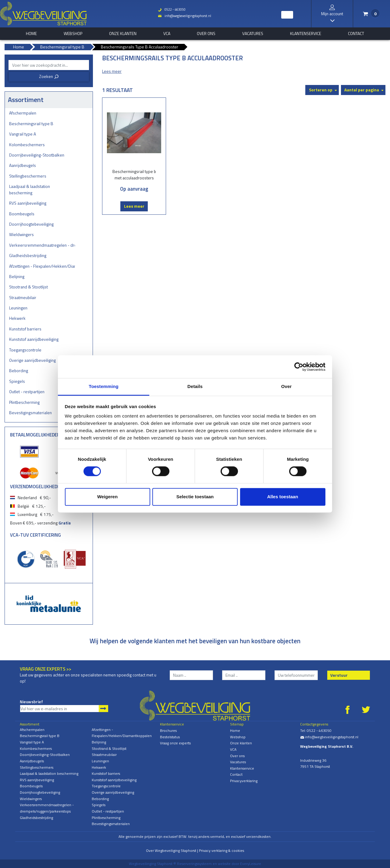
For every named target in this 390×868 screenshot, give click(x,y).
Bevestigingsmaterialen (30, 413)
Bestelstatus (170, 737)
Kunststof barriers (25, 329)
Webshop (73, 34)
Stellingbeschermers (28, 176)
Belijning (17, 276)
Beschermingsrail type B (31, 123)
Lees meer (134, 206)
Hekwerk (17, 318)
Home (235, 730)
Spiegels (17, 381)
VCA (167, 34)
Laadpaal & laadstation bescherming (30, 189)
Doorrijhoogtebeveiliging (31, 224)
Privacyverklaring (244, 781)
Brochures (168, 730)
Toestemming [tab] (104, 386)
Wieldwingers (21, 234)
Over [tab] (287, 386)
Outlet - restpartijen (27, 392)
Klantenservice (306, 34)
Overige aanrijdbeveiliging (32, 360)
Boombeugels (22, 214)
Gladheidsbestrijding (28, 255)
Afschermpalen (23, 113)
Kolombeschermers (27, 145)
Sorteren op (321, 90)
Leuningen (18, 308)
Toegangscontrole (25, 350)
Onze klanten (123, 34)
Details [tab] (195, 386)
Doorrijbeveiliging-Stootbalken (37, 155)
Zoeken (49, 76)
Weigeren (107, 497)
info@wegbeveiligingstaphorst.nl (184, 16)
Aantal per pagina (362, 90)
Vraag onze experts (175, 743)
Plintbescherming (24, 402)
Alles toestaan (283, 497)
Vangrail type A (23, 134)
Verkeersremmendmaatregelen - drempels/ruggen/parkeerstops (42, 245)
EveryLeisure (251, 864)
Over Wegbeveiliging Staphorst (171, 850)
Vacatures (253, 34)
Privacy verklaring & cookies (222, 850)
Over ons (206, 34)
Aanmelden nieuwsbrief (103, 709)
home (31, 34)
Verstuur (339, 675)
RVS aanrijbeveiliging (28, 203)
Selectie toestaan (195, 497)
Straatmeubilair (23, 297)
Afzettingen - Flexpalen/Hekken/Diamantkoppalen (42, 266)
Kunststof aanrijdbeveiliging (34, 339)
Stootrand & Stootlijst (28, 287)
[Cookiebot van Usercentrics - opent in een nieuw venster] (299, 367)
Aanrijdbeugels (23, 165)
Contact (356, 34)
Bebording (19, 370)
